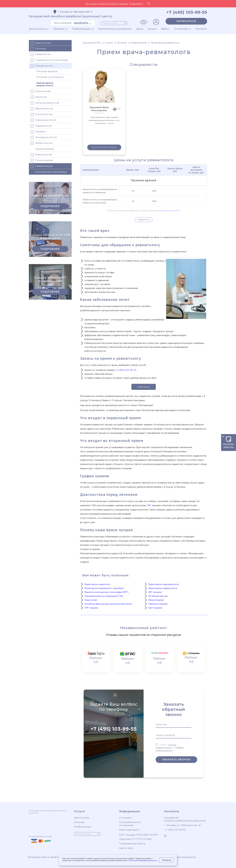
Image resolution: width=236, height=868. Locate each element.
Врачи (165, 29)
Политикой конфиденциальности (143, 860)
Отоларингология (43, 138)
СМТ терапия (91, 608)
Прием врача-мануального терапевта (104, 588)
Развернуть (144, 220)
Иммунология (41, 155)
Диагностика (37, 29)
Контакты (201, 29)
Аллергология (41, 143)
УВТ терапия (155, 592)
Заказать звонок (176, 760)
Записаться (186, 21)
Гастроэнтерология (45, 103)
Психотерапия (41, 161)
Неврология (40, 54)
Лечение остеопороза (50, 77)
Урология (38, 97)
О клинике (181, 29)
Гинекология (40, 91)
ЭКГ (149, 505)
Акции (152, 29)
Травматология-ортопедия (49, 60)
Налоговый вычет (129, 830)
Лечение (59, 29)
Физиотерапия (156, 600)
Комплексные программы (115, 29)
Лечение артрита (47, 71)
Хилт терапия (155, 608)
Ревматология (41, 66)
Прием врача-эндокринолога (163, 584)
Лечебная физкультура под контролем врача (108, 604)
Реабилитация (81, 29)
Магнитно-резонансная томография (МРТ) (106, 592)
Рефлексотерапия (158, 604)
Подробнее (50, 206)
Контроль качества (229, 444)
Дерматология (42, 109)
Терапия (38, 132)
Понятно (167, 860)
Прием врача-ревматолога (45, 84)
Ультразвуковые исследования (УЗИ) (104, 596)
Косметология (41, 115)
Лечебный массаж (158, 596)
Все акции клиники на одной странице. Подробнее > (115, 4)
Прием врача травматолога (163, 588)
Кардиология (41, 126)
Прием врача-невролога (97, 584)
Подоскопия (91, 600)
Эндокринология (43, 120)
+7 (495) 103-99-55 (126, 370)
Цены (140, 29)
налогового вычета (167, 211)
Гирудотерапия (44, 149)
